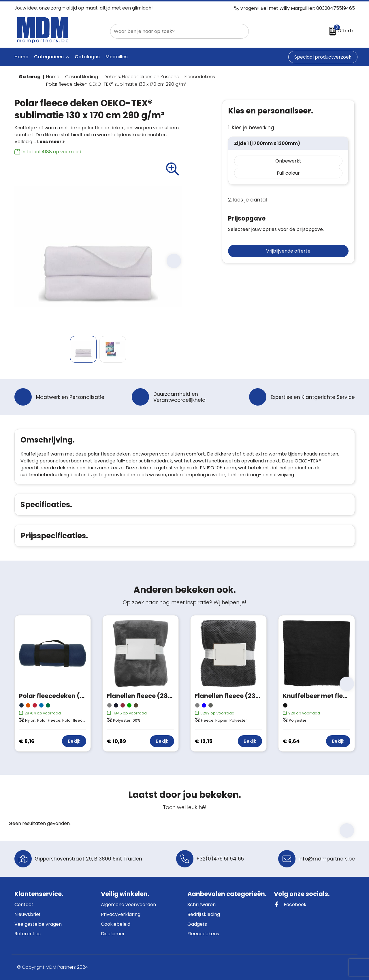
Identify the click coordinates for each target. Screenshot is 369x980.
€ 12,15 (204, 741)
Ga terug (30, 77)
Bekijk (74, 741)
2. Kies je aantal (247, 200)
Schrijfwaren (202, 905)
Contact (24, 905)
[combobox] (173, 31)
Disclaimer (113, 934)
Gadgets (197, 924)
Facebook (290, 905)
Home (53, 77)
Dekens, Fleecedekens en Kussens (141, 77)
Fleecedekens (200, 77)
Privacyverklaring (121, 914)
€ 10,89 (116, 741)
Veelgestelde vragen (38, 924)
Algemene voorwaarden (128, 905)
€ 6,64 (291, 741)
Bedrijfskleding (204, 914)
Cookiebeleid (116, 924)
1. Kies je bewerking (251, 128)
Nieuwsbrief (28, 914)
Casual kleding (82, 77)
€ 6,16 (27, 741)
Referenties (28, 934)
